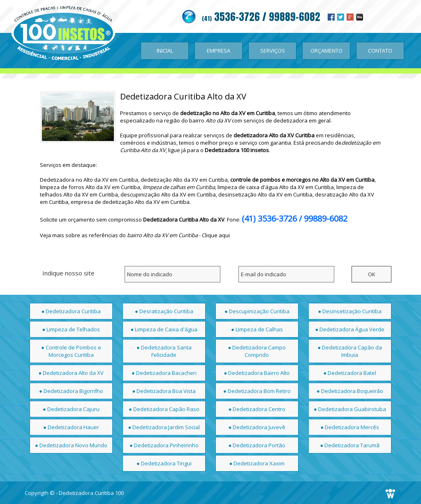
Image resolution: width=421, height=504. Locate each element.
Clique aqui (216, 235)
